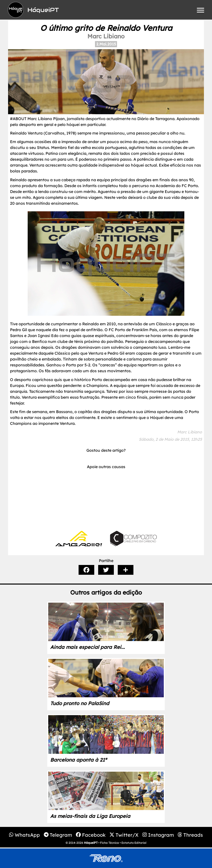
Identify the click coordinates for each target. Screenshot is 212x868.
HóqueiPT (91, 843)
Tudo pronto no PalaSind (80, 703)
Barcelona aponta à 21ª (78, 760)
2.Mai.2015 (106, 44)
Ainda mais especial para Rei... (88, 647)
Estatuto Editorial (134, 843)
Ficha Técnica (110, 843)
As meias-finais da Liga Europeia (90, 816)
